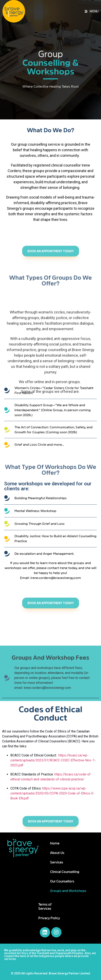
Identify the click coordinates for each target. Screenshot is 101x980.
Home (55, 843)
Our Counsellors (62, 881)
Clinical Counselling (65, 872)
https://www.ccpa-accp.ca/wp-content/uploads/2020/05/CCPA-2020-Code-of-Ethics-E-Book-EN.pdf (52, 793)
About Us (57, 853)
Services (57, 862)
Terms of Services (45, 907)
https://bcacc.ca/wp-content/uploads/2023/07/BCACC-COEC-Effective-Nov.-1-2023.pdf (53, 760)
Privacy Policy (49, 918)
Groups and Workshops (68, 891)
